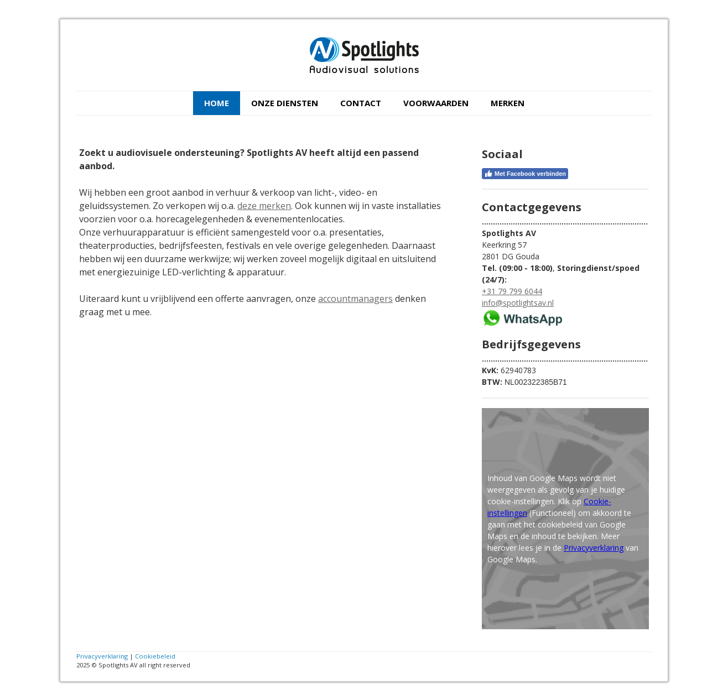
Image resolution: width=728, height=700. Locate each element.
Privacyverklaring (594, 548)
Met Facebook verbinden (525, 174)
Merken (508, 103)
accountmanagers (355, 299)
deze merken (264, 206)
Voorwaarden (436, 103)
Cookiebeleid (155, 656)
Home (217, 103)
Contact (361, 103)
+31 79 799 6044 (512, 291)
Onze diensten (285, 103)
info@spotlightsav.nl (518, 303)
